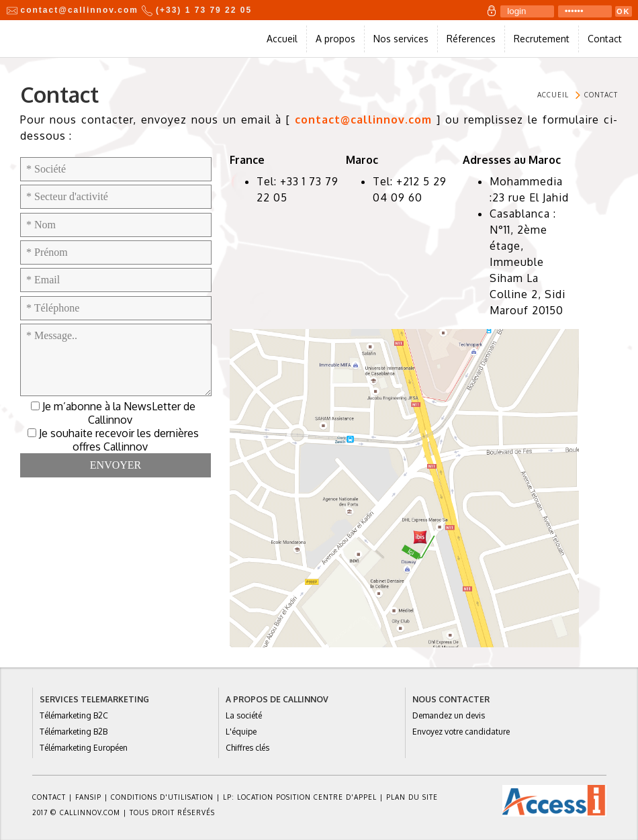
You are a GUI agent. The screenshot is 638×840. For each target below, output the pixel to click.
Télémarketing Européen (84, 748)
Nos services (401, 39)
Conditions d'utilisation (162, 797)
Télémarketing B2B (74, 732)
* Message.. (116, 360)
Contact (605, 39)
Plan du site (412, 797)
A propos (335, 39)
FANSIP (88, 797)
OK (624, 11)
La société (244, 715)
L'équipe (241, 732)
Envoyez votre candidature (461, 732)
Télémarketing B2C (74, 715)
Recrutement (542, 39)
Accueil (282, 39)
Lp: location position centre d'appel (300, 797)
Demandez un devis (449, 715)
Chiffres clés (247, 748)
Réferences (471, 39)
